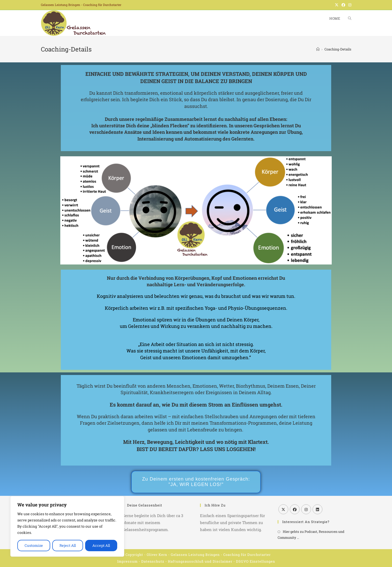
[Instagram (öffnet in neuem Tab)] (349, 5)
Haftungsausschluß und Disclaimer (200, 561)
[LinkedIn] (317, 509)
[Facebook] (295, 509)
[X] (283, 509)
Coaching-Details (338, 49)
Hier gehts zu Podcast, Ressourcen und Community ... (311, 535)
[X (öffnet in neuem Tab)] (337, 5)
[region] (67, 526)
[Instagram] (306, 509)
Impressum (127, 561)
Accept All (101, 545)
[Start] (318, 49)
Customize (34, 545)
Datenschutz (153, 561)
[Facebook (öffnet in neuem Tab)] (343, 5)
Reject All (68, 545)
